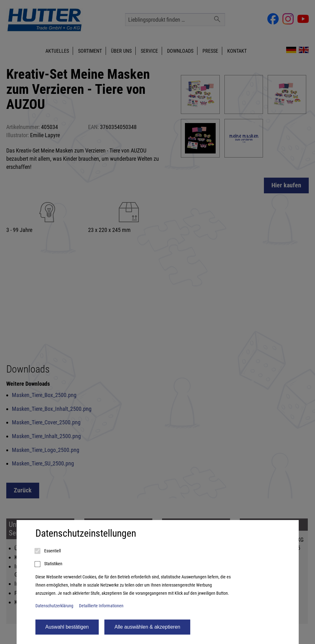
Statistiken (49, 564)
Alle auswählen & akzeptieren (147, 627)
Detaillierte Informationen (101, 606)
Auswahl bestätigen (67, 627)
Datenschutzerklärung (54, 606)
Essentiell (48, 551)
